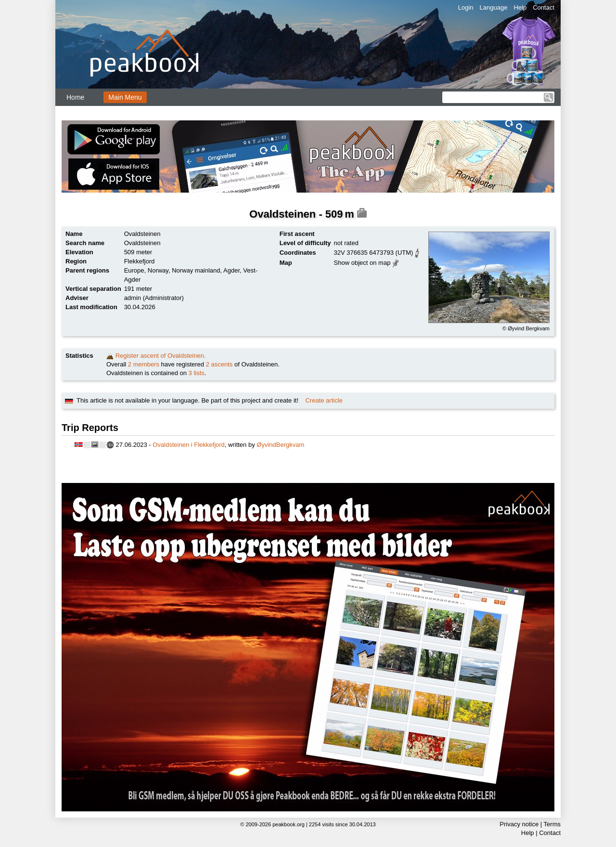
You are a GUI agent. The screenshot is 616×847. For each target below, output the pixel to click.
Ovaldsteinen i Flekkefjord (189, 445)
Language (494, 7)
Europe (134, 270)
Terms (552, 824)
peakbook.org (289, 824)
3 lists (197, 373)
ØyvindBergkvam (280, 445)
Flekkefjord (140, 261)
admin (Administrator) (154, 298)
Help (520, 7)
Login (466, 7)
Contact (544, 7)
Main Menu (125, 97)
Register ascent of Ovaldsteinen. (161, 356)
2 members (144, 364)
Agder (231, 270)
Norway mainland (196, 270)
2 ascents (219, 364)
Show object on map (362, 263)
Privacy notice (519, 824)
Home (75, 97)
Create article (324, 400)
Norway (158, 270)
